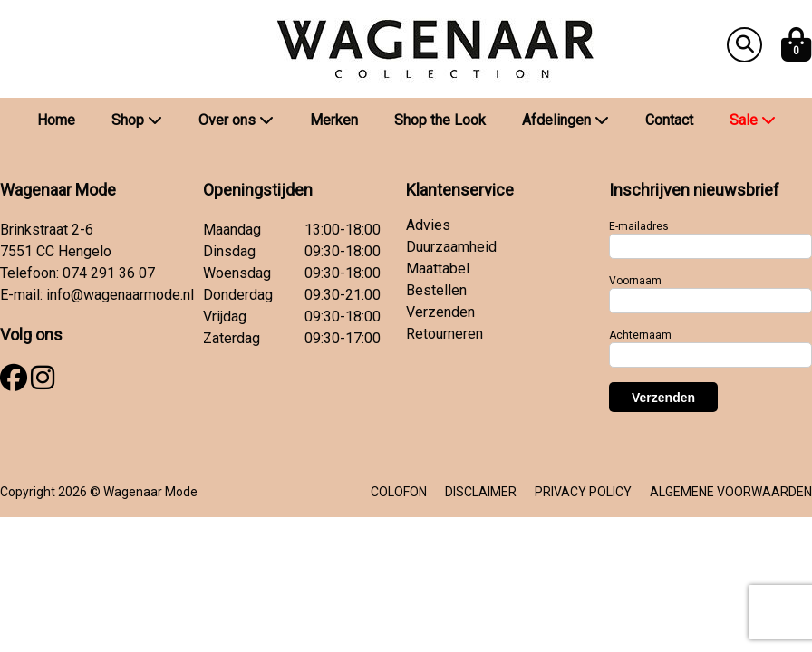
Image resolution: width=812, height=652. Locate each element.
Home (56, 120)
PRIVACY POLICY (583, 492)
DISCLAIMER (481, 492)
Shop (137, 120)
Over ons (236, 120)
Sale (753, 120)
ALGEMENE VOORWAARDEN (731, 492)
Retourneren (445, 334)
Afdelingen (565, 120)
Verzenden (440, 312)
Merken (334, 120)
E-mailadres (639, 226)
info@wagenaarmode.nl (120, 295)
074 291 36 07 (109, 273)
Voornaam (635, 281)
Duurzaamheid (451, 247)
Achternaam (640, 335)
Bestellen (436, 290)
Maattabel (438, 268)
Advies (428, 225)
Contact (669, 120)
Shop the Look (440, 120)
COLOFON (399, 492)
